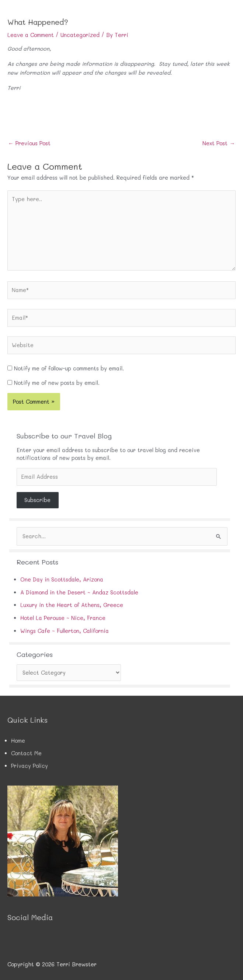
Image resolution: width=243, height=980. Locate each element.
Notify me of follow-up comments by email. (69, 368)
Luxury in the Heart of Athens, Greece (72, 605)
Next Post (219, 143)
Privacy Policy (29, 766)
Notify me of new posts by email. (57, 383)
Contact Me (26, 753)
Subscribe (37, 500)
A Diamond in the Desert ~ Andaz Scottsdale (79, 592)
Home (18, 741)
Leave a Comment (31, 35)
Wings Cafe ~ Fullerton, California (65, 631)
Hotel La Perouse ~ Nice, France (63, 618)
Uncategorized (80, 35)
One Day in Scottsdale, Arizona (62, 579)
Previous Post (29, 143)
